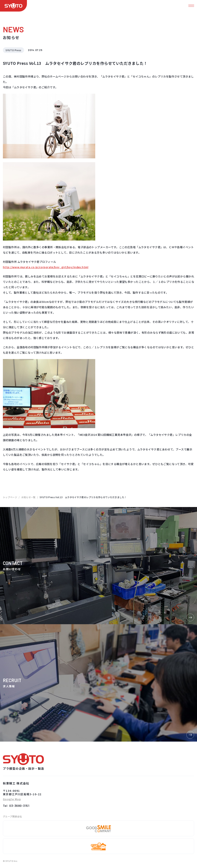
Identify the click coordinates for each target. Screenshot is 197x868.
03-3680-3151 (19, 806)
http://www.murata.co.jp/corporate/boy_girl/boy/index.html (46, 267)
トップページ (10, 497)
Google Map (12, 799)
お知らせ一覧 (28, 497)
